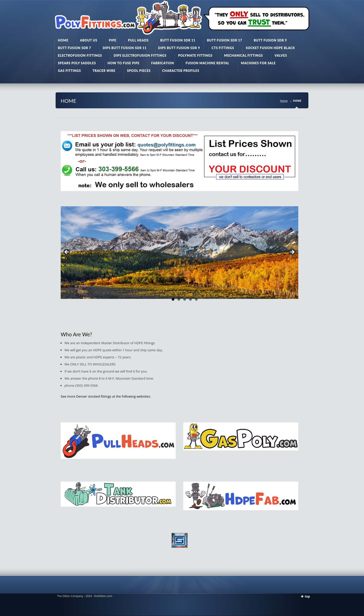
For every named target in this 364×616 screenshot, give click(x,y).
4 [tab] (190, 299)
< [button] (67, 252)
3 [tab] (185, 299)
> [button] (292, 252)
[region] (179, 254)
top (307, 596)
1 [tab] (173, 299)
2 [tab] (179, 299)
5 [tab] (196, 299)
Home (284, 101)
